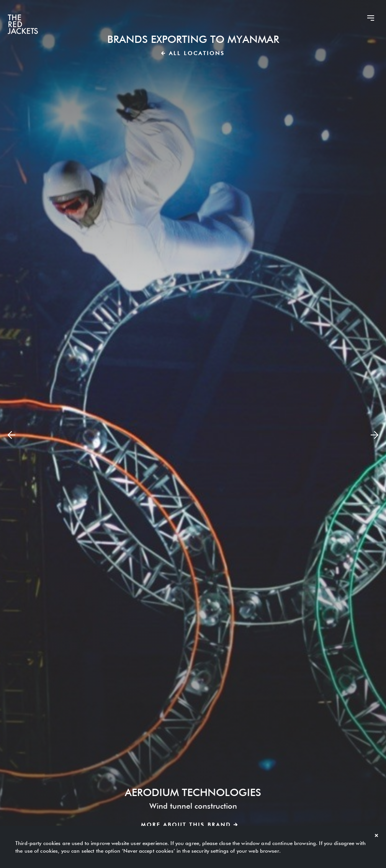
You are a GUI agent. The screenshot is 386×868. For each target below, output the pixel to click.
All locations (193, 53)
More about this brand (189, 825)
